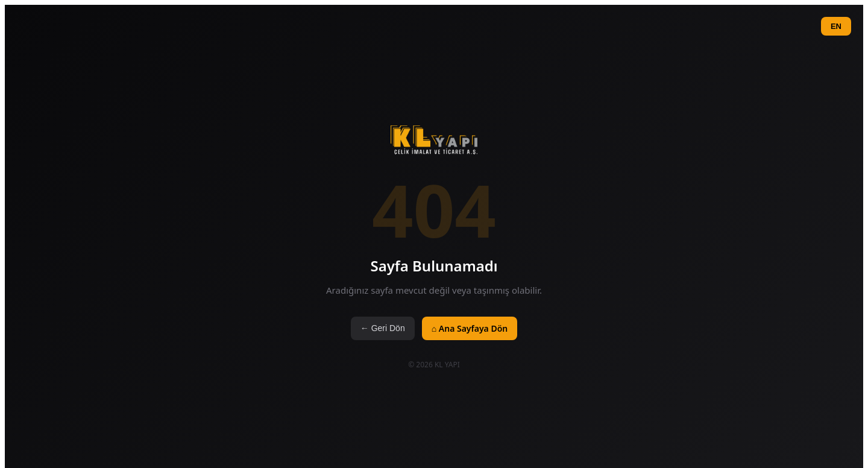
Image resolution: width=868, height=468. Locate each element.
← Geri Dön (383, 328)
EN (836, 26)
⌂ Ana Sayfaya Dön (470, 328)
